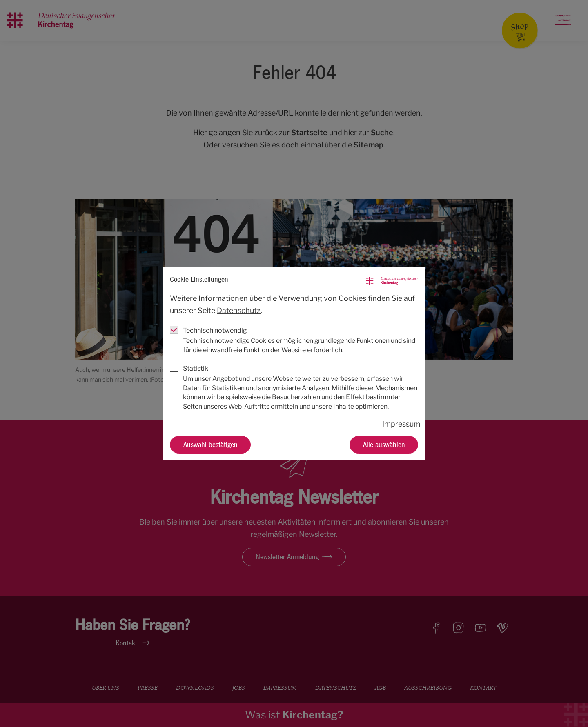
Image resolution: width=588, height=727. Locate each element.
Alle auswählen (384, 444)
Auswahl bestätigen (210, 444)
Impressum (401, 424)
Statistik (196, 368)
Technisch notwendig (215, 330)
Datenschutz (239, 310)
